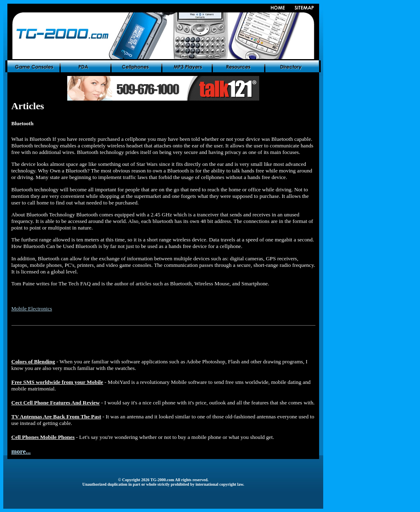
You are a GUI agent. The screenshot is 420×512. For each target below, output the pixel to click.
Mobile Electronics (32, 309)
